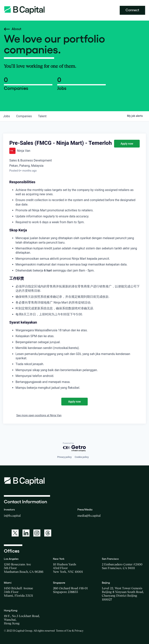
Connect (132, 10)
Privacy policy (64, 457)
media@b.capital (89, 516)
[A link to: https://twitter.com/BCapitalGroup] (15, 533)
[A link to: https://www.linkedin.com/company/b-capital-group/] (26, 533)
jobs (6, 116)
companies (24, 116)
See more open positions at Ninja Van (39, 415)
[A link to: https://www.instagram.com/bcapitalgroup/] (37, 533)
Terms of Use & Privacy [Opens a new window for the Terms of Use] (70, 631)
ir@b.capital (12, 516)
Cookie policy (82, 457)
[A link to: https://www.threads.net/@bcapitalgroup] (48, 533)
